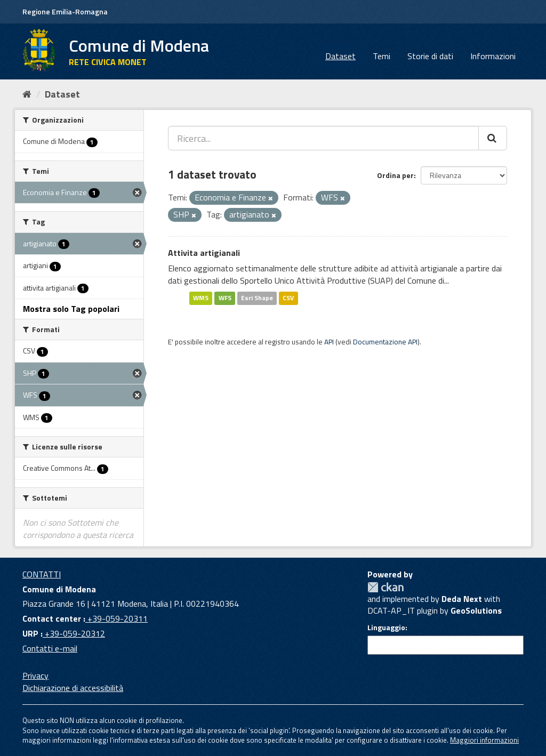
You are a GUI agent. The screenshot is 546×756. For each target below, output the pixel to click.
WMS (201, 298)
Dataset (340, 56)
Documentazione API (385, 342)
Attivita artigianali (204, 253)
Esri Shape (257, 298)
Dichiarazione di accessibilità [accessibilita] (73, 688)
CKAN (386, 587)
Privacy (35, 675)
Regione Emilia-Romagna (65, 11)
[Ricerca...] (323, 138)
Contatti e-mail (50, 648)
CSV (288, 298)
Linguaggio (386, 628)
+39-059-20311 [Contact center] (117, 618)
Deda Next (462, 599)
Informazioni (493, 56)
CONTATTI (42, 574)
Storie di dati (430, 56)
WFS (225, 298)
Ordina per (395, 175)
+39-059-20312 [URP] (74, 633)
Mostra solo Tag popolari (71, 309)
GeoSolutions (476, 610)
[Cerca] (493, 138)
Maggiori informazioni (484, 740)
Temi (382, 56)
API (329, 342)
